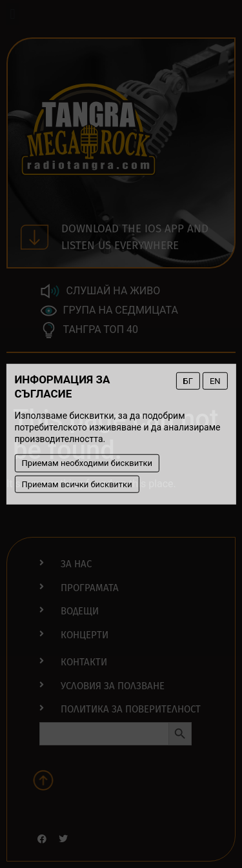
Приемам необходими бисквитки (87, 463)
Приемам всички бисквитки (76, 484)
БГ (188, 380)
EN (215, 380)
